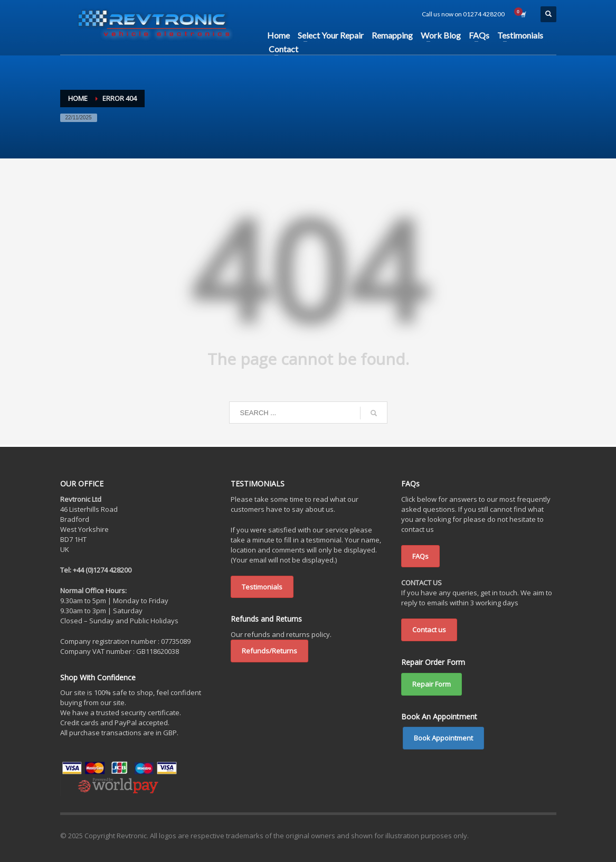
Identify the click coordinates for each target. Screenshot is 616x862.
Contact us (429, 630)
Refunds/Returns (269, 651)
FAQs (420, 556)
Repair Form (432, 684)
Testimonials (262, 587)
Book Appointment (443, 738)
